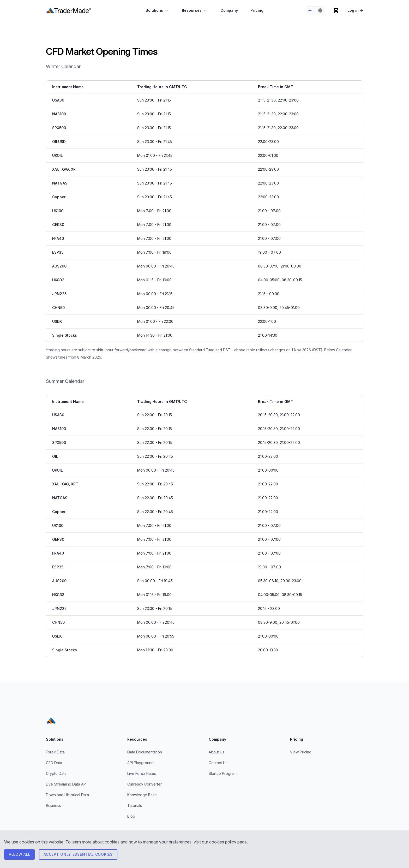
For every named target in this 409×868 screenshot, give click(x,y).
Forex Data (55, 752)
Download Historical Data (67, 795)
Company (229, 10)
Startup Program (223, 773)
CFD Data (54, 763)
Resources (195, 10)
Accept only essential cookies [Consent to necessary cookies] (78, 854)
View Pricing (301, 752)
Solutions (157, 10)
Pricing (257, 10)
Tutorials (135, 805)
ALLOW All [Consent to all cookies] (19, 854)
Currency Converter (145, 784)
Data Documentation (145, 752)
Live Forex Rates (142, 773)
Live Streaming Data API (66, 784)
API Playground (140, 763)
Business (53, 805)
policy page (236, 842)
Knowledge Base (142, 795)
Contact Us (218, 763)
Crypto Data (56, 773)
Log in (355, 10)
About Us (216, 752)
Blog (131, 816)
